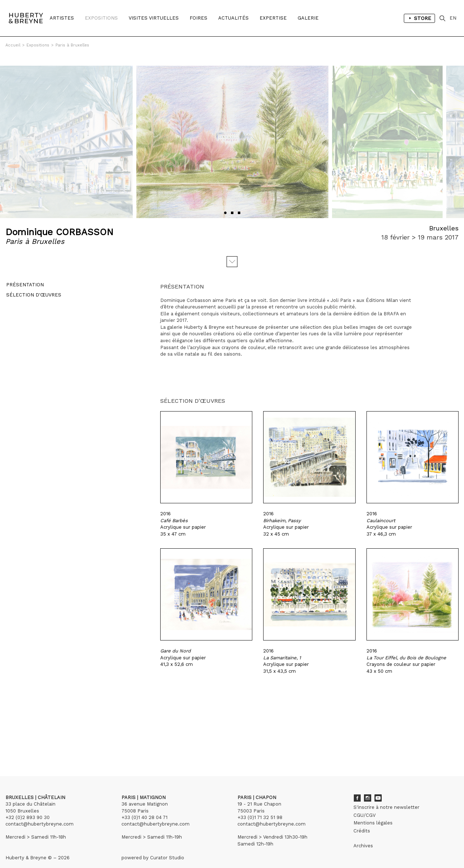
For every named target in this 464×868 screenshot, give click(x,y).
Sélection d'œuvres (33, 284)
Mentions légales (373, 812)
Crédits (362, 820)
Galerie (308, 18)
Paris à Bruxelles (72, 45)
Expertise (273, 18)
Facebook (357, 787)
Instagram (368, 787)
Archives (363, 834)
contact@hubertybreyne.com (40, 813)
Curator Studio (167, 846)
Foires (198, 18)
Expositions (101, 18)
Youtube (378, 787)
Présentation (24, 274)
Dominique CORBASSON (59, 221)
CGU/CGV (364, 804)
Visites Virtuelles (154, 18)
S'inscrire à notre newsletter (386, 796)
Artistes (62, 18)
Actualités (233, 18)
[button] (225, 202)
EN (453, 18)
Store (419, 18)
